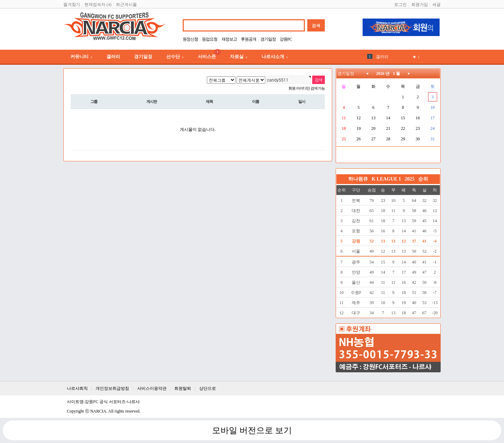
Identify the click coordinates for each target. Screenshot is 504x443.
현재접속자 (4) (98, 5)
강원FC (286, 39)
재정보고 (229, 39)
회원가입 (420, 5)
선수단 (175, 57)
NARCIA (98, 411)
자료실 (239, 57)
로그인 (400, 5)
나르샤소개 (275, 57)
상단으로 (208, 388)
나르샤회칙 (77, 388)
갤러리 (113, 57)
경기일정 (268, 39)
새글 (436, 5)
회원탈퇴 (183, 388)
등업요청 (210, 39)
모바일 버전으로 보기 (252, 430)
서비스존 (209, 54)
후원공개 (248, 39)
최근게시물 (126, 5)
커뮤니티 (81, 57)
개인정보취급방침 (112, 388)
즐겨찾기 (72, 5)
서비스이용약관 (152, 388)
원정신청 (190, 39)
